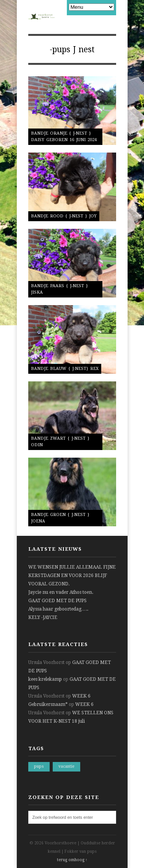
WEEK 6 (81, 696)
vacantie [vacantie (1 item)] (66, 766)
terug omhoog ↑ (72, 860)
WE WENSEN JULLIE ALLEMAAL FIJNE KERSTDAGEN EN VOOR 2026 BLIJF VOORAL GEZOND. (72, 575)
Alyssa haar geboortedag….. (58, 609)
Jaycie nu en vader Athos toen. (61, 592)
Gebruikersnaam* (48, 704)
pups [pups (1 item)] (39, 766)
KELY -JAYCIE (43, 617)
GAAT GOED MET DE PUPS (57, 601)
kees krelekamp (45, 679)
